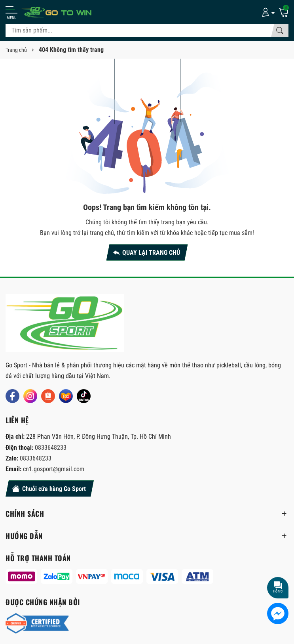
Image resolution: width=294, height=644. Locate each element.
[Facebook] (12, 396)
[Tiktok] (84, 396)
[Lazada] (66, 396)
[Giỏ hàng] (283, 12)
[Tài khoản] (267, 12)
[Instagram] (30, 396)
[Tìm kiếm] (280, 31)
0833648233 (51, 448)
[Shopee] (48, 396)
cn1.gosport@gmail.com (54, 469)
